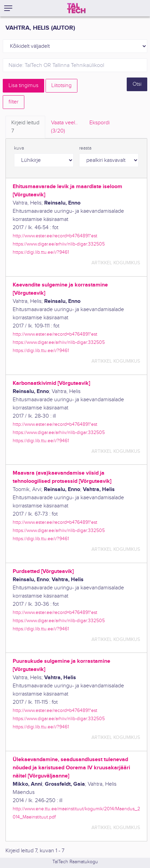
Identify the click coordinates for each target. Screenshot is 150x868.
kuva (19, 148)
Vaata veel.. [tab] (64, 127)
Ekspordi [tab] (99, 123)
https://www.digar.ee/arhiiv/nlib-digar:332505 (59, 244)
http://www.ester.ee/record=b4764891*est (55, 236)
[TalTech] (76, 8)
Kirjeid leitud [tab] (25, 127)
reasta (85, 148)
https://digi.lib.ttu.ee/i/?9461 (41, 252)
